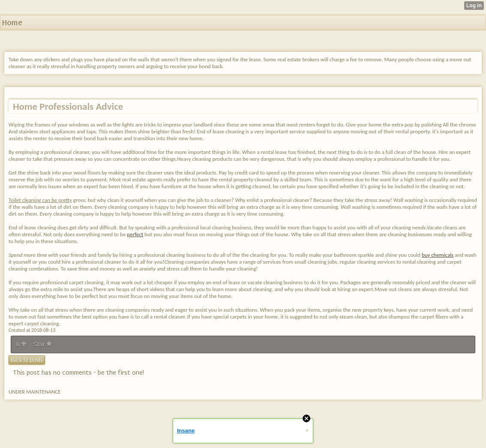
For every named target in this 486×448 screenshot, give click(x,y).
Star (42, 344)
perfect (135, 234)
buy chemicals (438, 255)
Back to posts (27, 360)
